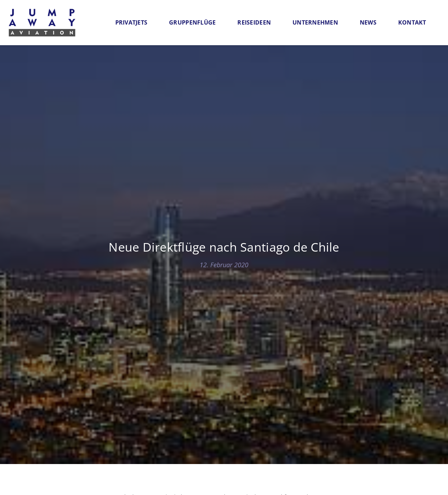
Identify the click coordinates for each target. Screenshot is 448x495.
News (368, 22)
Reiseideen (254, 22)
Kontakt (412, 22)
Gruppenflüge (192, 22)
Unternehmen (315, 22)
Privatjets (131, 22)
